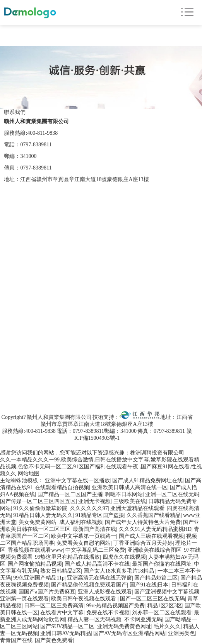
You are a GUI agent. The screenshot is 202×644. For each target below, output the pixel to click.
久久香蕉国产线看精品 (154, 515)
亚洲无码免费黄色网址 (124, 626)
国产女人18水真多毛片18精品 (120, 571)
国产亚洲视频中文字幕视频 (167, 592)
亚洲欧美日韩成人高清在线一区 (130, 487)
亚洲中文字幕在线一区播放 (77, 480)
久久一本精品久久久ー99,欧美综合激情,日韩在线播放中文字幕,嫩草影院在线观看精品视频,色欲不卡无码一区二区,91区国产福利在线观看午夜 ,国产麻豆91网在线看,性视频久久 (101, 467)
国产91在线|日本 (149, 585)
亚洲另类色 (181, 633)
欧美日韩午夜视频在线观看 (84, 599)
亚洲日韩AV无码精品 (65, 633)
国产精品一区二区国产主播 (70, 494)
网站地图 (29, 474)
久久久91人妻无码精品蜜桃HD (155, 529)
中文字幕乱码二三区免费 (95, 550)
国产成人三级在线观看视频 (151, 536)
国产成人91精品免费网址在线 (147, 480)
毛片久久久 (167, 626)
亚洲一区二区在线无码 (172, 494)
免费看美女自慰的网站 (84, 543)
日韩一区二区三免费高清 (54, 606)
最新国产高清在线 (94, 529)
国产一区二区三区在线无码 (152, 599)
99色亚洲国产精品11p (39, 578)
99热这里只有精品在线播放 (67, 557)
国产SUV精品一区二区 (67, 626)
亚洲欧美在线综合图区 (154, 550)
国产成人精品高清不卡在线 (97, 564)
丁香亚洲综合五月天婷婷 (143, 543)
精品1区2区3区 (165, 606)
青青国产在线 (16, 640)
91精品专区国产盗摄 (100, 515)
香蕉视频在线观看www (35, 550)
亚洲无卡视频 (94, 501)
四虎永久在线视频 (124, 557)
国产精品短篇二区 (156, 578)
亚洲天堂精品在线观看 (137, 508)
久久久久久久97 (89, 508)
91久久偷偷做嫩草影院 (40, 508)
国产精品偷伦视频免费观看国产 (89, 585)
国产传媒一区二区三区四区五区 (38, 501)
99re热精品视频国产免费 (116, 606)
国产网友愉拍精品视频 (35, 564)
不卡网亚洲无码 (143, 619)
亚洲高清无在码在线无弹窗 (99, 578)
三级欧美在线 (130, 501)
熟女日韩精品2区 (61, 571)
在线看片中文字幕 (62, 613)
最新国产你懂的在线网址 (162, 564)
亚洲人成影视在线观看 (105, 592)
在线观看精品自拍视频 (62, 487)
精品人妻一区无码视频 (94, 619)
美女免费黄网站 (38, 522)
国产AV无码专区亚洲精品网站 (129, 633)
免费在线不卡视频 (108, 613)
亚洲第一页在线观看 (24, 599)
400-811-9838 (42, 133)
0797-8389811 (36, 145)
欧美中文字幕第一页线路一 (84, 536)
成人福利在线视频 (81, 522)
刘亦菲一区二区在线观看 (162, 613)
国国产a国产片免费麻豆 (47, 592)
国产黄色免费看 (54, 640)
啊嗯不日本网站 (124, 494)
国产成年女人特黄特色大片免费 (143, 522)
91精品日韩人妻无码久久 (43, 515)
